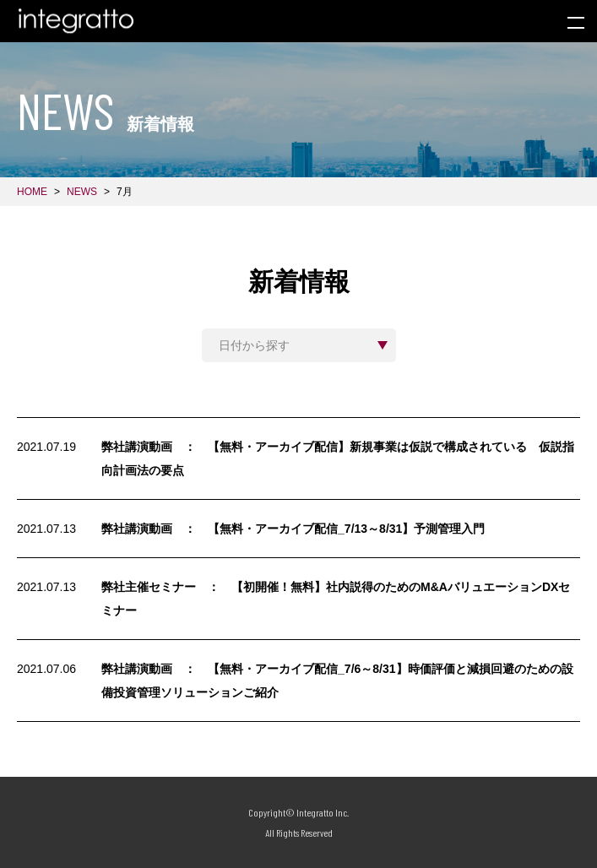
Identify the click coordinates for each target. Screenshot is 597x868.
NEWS (82, 192)
